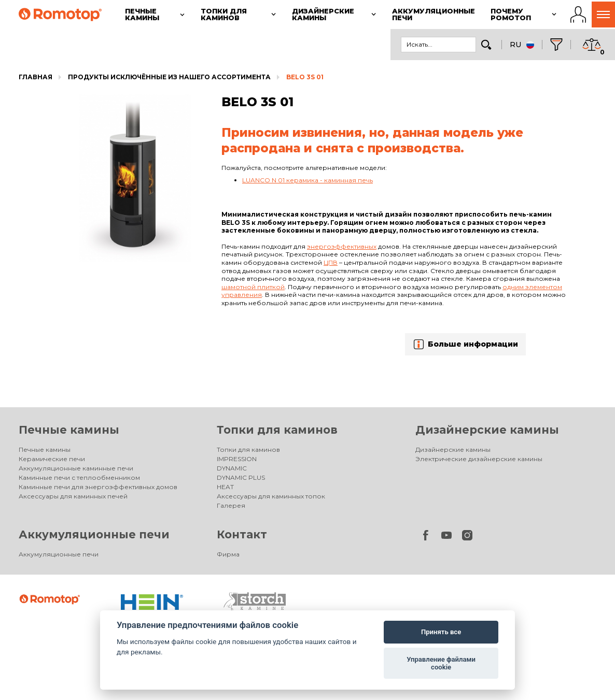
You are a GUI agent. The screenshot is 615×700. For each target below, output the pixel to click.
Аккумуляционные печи (94, 534)
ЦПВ (331, 262)
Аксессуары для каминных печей (73, 496)
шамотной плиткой (253, 287)
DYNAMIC (232, 468)
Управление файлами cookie (441, 663)
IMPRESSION (237, 459)
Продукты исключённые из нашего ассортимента (169, 77)
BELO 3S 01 (305, 77)
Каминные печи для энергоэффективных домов (98, 487)
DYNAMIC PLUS (241, 477)
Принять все (441, 632)
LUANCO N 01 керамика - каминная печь (307, 180)
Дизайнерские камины (487, 430)
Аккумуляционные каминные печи (76, 468)
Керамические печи (52, 459)
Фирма (228, 554)
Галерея (231, 505)
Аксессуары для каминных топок (271, 496)
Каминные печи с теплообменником (79, 477)
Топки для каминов (277, 430)
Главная (36, 77)
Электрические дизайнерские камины (479, 459)
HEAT (225, 487)
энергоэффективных (342, 246)
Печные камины (69, 430)
